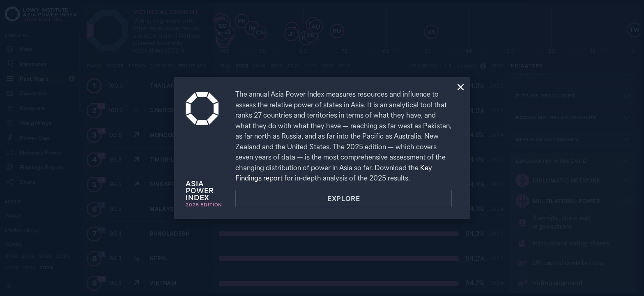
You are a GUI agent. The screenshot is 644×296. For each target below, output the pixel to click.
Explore (344, 199)
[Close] (461, 88)
